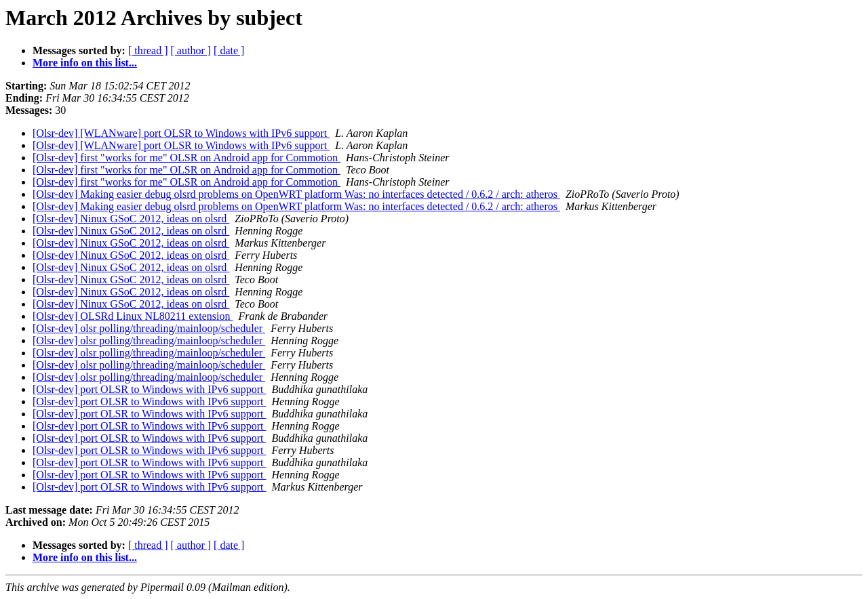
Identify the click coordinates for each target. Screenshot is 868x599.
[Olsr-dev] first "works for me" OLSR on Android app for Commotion (186, 158)
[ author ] (191, 50)
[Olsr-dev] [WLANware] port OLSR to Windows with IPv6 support (181, 133)
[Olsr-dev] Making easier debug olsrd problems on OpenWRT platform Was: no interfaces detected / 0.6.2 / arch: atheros (296, 194)
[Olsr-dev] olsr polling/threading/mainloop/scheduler (149, 328)
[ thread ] (148, 50)
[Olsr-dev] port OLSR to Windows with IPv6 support (150, 389)
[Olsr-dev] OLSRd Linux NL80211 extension (133, 316)
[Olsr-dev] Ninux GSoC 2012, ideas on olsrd (131, 219)
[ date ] (229, 50)
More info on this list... (85, 63)
